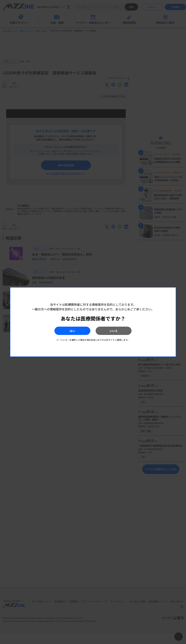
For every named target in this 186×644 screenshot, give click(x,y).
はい (71, 331)
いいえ (115, 331)
